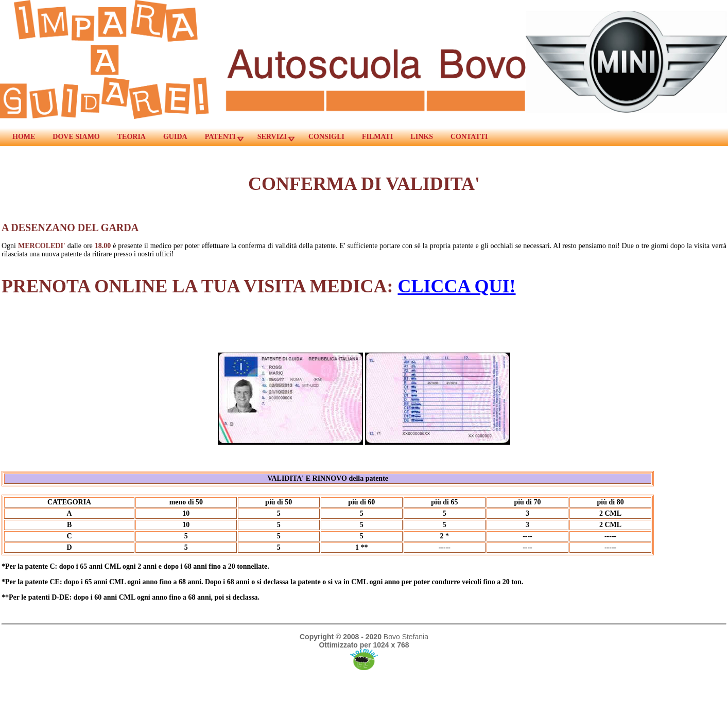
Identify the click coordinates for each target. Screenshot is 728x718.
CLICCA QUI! (457, 286)
